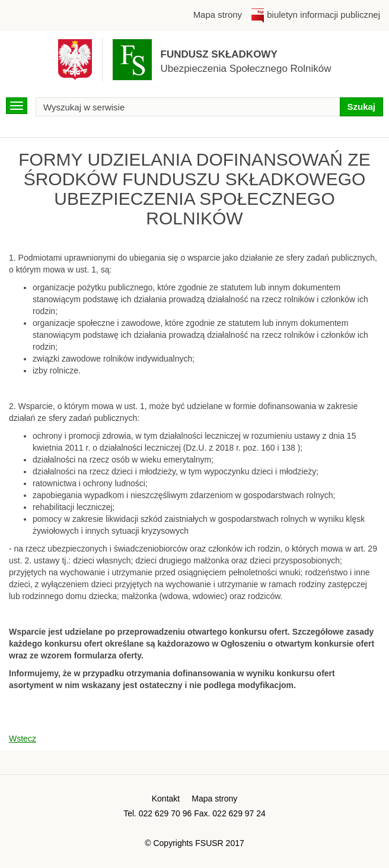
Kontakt (166, 799)
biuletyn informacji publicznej (315, 15)
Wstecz (23, 739)
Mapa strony (218, 15)
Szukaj (361, 107)
